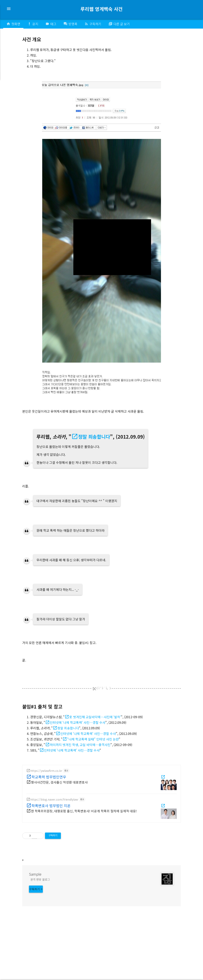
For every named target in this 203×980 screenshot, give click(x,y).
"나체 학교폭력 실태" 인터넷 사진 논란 (93, 739)
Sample (35, 931)
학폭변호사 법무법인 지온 (51, 805)
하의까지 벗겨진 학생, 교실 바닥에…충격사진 (80, 745)
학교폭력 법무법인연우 (49, 777)
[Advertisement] (101, 880)
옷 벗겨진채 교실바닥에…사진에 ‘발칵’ (95, 717)
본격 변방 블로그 (40, 936)
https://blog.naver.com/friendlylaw (54, 799)
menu (9, 9)
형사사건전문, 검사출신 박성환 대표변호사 (59, 782)
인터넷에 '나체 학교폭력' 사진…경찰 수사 (88, 734)
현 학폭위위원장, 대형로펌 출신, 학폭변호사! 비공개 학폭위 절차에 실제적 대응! (84, 811)
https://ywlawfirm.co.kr (46, 771)
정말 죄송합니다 (94, 437)
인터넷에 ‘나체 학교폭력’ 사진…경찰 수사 (78, 722)
